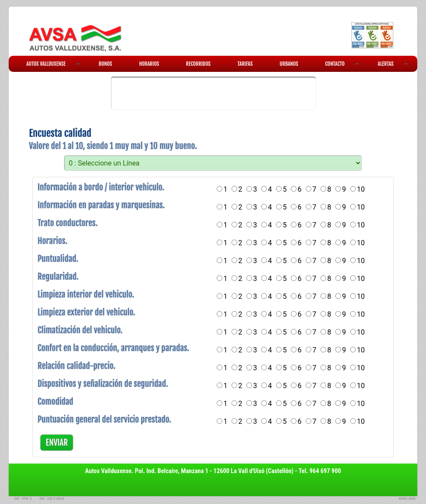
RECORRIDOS (198, 64)
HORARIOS (149, 64)
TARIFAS (245, 64)
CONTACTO (342, 64)
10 (361, 189)
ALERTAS (393, 64)
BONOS (105, 64)
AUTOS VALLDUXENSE (53, 64)
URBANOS (289, 64)
